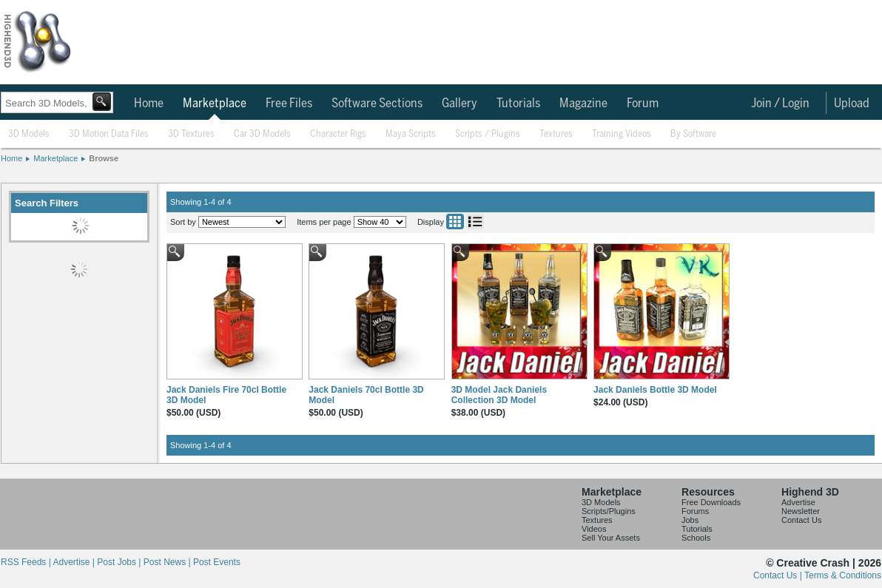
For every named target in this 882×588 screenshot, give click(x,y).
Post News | (168, 562)
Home (149, 104)
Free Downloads (711, 502)
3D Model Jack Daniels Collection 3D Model (499, 395)
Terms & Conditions (843, 575)
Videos (594, 529)
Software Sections (377, 104)
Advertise (798, 502)
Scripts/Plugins (609, 511)
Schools (696, 538)
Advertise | (75, 562)
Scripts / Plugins (488, 134)
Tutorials (518, 104)
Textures (556, 134)
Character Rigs (338, 134)
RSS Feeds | (27, 562)
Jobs (690, 520)
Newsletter (801, 511)
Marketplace (215, 104)
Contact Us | (779, 575)
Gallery (459, 104)
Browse (104, 158)
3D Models (29, 134)
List (475, 222)
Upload (852, 104)
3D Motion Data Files (109, 134)
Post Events (217, 562)
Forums (695, 511)
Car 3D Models (262, 134)
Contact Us (801, 520)
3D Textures (191, 134)
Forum (643, 104)
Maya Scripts (411, 134)
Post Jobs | (120, 562)
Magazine (583, 104)
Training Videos (622, 134)
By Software (693, 134)
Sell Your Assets (611, 538)
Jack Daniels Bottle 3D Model (655, 390)
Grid (455, 222)
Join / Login (780, 104)
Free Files (289, 104)
